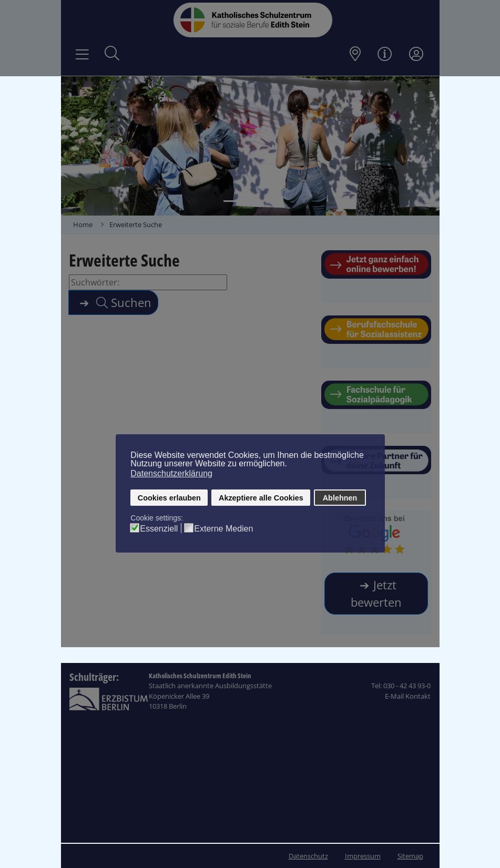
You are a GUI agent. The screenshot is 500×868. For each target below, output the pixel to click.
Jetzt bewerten (376, 593)
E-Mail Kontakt (408, 696)
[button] (80, 146)
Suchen (122, 302)
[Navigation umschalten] (82, 55)
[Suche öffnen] (112, 54)
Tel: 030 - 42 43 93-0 (401, 686)
